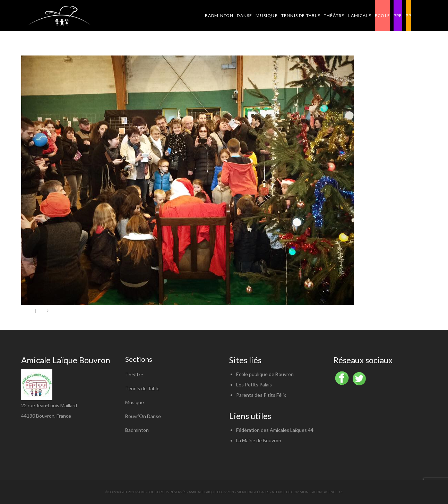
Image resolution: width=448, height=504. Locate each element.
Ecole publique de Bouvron (265, 374)
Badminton (137, 430)
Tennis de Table (142, 388)
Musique (135, 402)
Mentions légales (253, 492)
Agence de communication (297, 492)
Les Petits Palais (254, 385)
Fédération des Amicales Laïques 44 (275, 430)
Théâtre (134, 374)
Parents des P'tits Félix (261, 395)
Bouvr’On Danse (143, 416)
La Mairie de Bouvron (259, 440)
